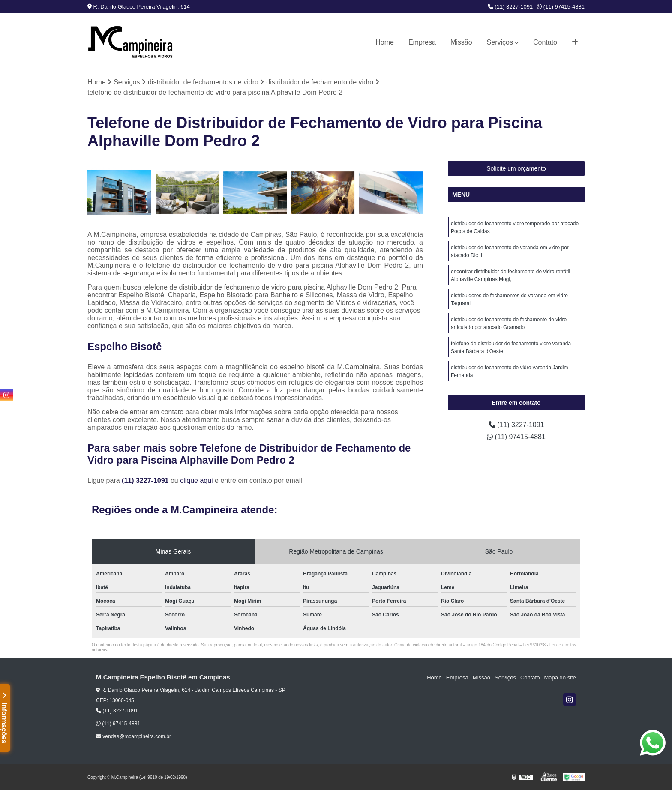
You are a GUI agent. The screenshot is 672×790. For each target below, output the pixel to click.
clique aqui (196, 480)
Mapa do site (560, 678)
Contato (545, 42)
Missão (461, 42)
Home (385, 42)
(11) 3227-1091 (510, 7)
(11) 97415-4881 (561, 7)
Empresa (422, 42)
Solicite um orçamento (516, 168)
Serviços (500, 42)
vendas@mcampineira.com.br (133, 736)
